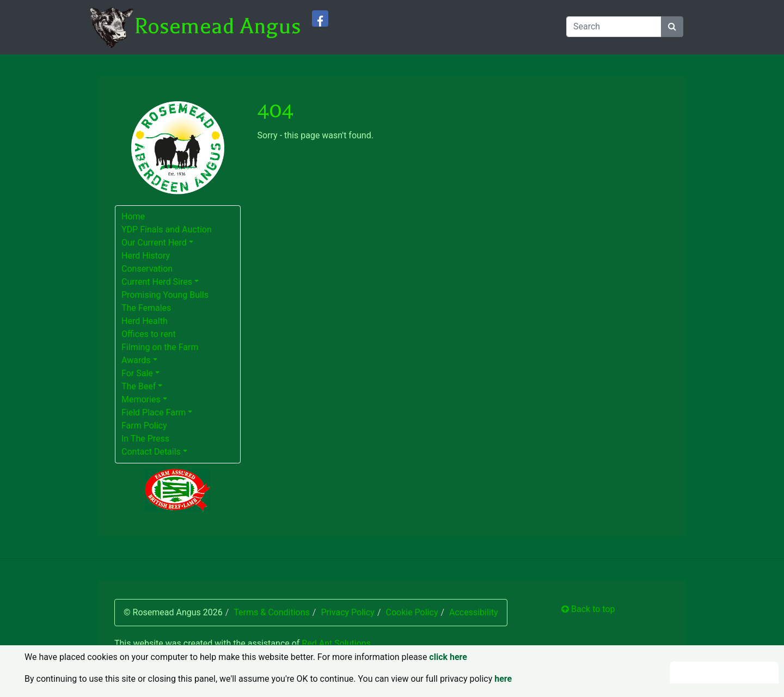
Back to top (588, 609)
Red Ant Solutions (336, 643)
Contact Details (151, 452)
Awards (136, 360)
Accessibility (474, 612)
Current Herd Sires (157, 282)
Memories (141, 399)
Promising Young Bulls (165, 295)
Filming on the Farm (160, 347)
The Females (146, 308)
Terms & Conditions (272, 612)
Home (133, 216)
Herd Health (145, 321)
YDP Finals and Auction (167, 230)
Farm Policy (144, 426)
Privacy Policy (348, 612)
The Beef (139, 386)
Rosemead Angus (218, 26)
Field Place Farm (154, 412)
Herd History (146, 256)
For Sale (137, 373)
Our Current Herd (154, 243)
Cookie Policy (412, 612)
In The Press (145, 439)
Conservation (147, 269)
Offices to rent (149, 334)
